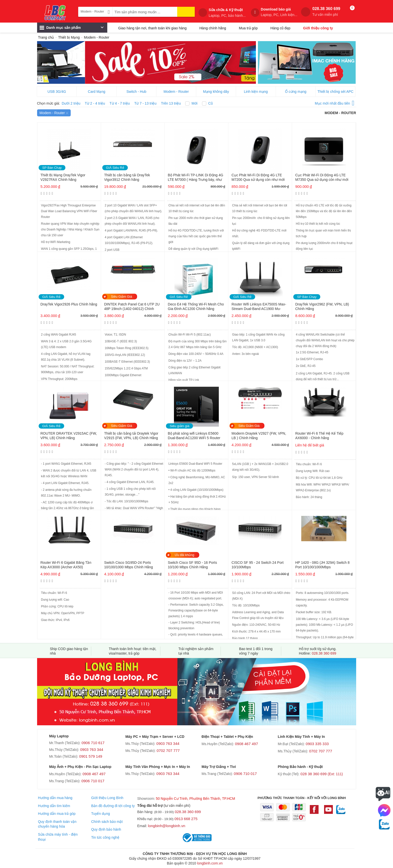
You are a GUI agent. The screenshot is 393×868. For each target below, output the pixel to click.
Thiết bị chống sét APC (335, 92)
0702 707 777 (168, 751)
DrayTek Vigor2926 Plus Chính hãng (69, 304)
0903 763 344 (92, 749)
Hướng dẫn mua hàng (55, 798)
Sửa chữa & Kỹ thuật (227, 13)
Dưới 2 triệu (71, 103)
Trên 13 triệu (171, 103)
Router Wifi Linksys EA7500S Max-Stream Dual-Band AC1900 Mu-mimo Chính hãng (259, 307)
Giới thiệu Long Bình (107, 798)
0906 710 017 (93, 781)
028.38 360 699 (326, 12)
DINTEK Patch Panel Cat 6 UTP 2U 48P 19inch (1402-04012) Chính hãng (132, 307)
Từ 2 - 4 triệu (95, 103)
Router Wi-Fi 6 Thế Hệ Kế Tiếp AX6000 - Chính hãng (319, 436)
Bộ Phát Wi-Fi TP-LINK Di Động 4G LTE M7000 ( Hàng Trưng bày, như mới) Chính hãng (196, 178)
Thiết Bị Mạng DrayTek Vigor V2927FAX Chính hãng (63, 177)
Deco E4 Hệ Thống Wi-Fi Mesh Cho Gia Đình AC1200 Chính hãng (196, 306)
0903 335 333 (317, 744)
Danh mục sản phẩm (72, 29)
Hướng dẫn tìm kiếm (54, 806)
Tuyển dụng (101, 814)
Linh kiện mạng (256, 92)
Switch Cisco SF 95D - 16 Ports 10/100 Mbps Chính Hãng (192, 565)
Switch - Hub (136, 92)
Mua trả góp (248, 28)
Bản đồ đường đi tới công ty (113, 806)
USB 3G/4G (57, 92)
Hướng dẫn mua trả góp (57, 814)
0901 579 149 (91, 756)
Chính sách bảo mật (107, 822)
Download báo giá (279, 12)
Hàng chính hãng (213, 28)
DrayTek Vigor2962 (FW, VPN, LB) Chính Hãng (322, 306)
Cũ (211, 103)
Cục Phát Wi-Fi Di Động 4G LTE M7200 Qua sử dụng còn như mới (258, 177)
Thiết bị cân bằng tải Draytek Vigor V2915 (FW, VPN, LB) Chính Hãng (131, 436)
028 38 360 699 (322, 774)
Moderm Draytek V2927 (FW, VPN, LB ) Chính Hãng (259, 436)
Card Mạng (97, 92)
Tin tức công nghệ (105, 837)
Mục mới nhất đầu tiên (335, 102)
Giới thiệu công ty (318, 28)
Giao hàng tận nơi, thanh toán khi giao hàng (153, 28)
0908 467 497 (246, 744)
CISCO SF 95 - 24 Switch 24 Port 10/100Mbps (258, 565)
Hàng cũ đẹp (280, 28)
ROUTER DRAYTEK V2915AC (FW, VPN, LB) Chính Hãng (69, 436)
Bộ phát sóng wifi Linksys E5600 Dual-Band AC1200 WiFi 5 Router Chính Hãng (194, 436)
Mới (194, 103)
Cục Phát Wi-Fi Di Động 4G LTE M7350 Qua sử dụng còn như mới (322, 177)
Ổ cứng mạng (296, 92)
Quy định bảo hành (106, 829)
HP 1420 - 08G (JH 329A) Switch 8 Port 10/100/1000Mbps (322, 565)
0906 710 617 (93, 743)
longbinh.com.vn (210, 863)
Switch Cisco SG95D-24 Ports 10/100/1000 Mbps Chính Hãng (128, 565)
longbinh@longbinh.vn (167, 826)
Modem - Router (176, 92)
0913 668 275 (186, 819)
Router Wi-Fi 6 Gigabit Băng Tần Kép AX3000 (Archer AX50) (66, 565)
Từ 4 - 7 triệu (120, 103)
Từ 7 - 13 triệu (145, 103)
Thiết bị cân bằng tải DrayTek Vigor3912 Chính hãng (127, 177)
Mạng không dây (216, 92)
